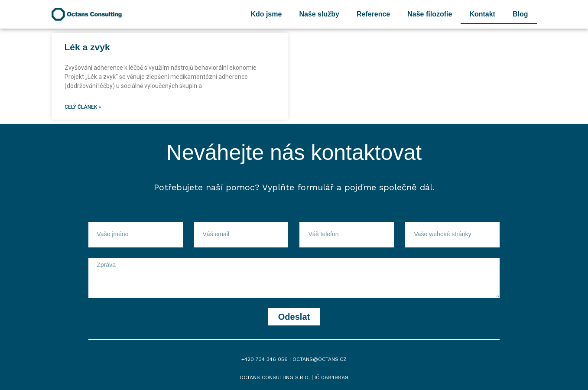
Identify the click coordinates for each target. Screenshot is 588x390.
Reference (373, 14)
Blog (520, 14)
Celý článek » (83, 107)
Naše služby (319, 14)
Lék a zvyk (87, 47)
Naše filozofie (430, 14)
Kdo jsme (266, 14)
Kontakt (482, 14)
